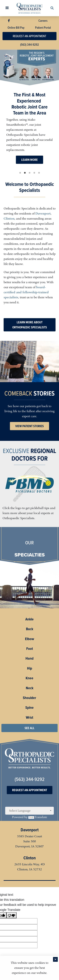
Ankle (29, 619)
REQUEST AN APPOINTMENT (29, 36)
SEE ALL (29, 728)
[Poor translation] (11, 915)
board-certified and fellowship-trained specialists (26, 292)
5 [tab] (39, 173)
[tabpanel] (29, 110)
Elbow (30, 639)
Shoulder (29, 698)
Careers (43, 21)
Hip (30, 668)
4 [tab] (34, 173)
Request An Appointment (30, 790)
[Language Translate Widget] (29, 811)
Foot (30, 649)
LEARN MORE (29, 160)
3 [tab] (30, 173)
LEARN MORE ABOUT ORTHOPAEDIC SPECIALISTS (30, 325)
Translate (38, 817)
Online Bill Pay (16, 28)
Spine (29, 708)
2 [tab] (25, 173)
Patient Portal (43, 28)
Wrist (29, 717)
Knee (29, 678)
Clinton (9, 219)
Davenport (43, 213)
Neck (30, 688)
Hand (29, 658)
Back (30, 629)
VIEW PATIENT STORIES (29, 426)
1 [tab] (20, 173)
